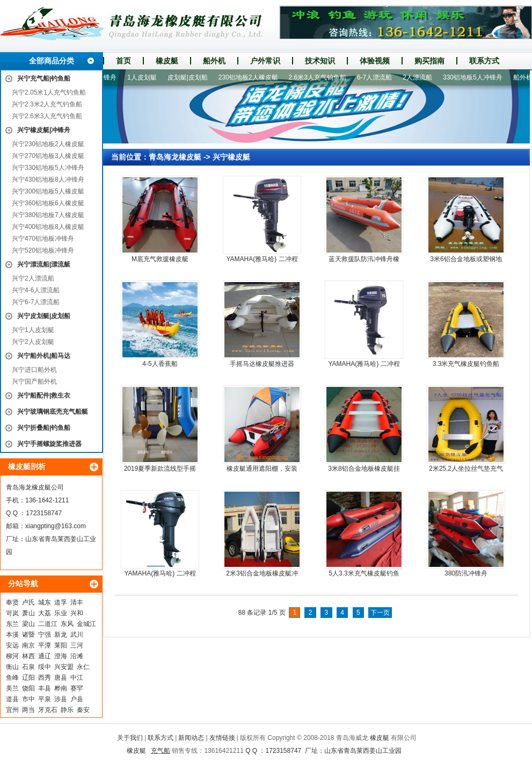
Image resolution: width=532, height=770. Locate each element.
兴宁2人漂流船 (33, 278)
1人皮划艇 (145, 77)
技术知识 (320, 61)
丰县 (45, 688)
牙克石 (48, 710)
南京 (28, 645)
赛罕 (77, 688)
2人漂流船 (421, 77)
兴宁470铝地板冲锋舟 (43, 239)
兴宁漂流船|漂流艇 (44, 264)
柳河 (12, 656)
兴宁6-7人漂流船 (36, 302)
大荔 (45, 613)
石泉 (28, 667)
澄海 (61, 656)
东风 (67, 624)
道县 (12, 699)
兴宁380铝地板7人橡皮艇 (48, 215)
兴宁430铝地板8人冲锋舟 (48, 179)
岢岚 (12, 613)
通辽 (45, 656)
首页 (123, 61)
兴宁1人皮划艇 (33, 330)
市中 (28, 699)
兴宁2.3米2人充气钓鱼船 (47, 104)
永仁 (83, 667)
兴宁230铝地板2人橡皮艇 (48, 144)
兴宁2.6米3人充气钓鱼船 (47, 116)
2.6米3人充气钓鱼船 (321, 77)
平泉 (45, 699)
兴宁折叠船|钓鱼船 (44, 428)
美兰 (12, 688)
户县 (77, 699)
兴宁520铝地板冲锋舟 (43, 250)
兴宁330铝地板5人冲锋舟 (48, 168)
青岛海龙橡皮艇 (175, 157)
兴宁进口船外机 (34, 370)
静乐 (67, 710)
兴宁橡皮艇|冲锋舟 (44, 130)
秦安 (83, 710)
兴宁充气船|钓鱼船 (44, 78)
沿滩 (77, 656)
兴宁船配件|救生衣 (44, 395)
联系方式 (484, 61)
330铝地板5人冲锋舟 (476, 77)
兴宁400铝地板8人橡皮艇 (48, 227)
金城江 (86, 624)
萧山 (28, 613)
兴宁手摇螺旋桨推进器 (49, 444)
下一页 (380, 613)
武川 (77, 635)
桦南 (61, 688)
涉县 (61, 699)
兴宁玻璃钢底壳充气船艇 (53, 412)
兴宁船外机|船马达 (44, 356)
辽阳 (28, 678)
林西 (28, 656)
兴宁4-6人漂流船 (36, 290)
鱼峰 (12, 678)
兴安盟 (64, 667)
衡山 (12, 667)
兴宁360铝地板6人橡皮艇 (48, 203)
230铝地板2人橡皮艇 (252, 77)
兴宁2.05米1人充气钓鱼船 (49, 92)
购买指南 (429, 61)
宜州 (12, 710)
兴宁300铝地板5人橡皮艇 (48, 191)
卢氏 (28, 602)
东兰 (12, 624)
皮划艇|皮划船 (191, 77)
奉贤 (12, 602)
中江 (77, 678)
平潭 (45, 645)
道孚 (61, 602)
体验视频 (375, 61)
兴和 (77, 613)
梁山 (28, 624)
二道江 (48, 624)
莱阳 (61, 645)
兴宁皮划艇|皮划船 (44, 316)
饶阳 (28, 688)
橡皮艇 (167, 61)
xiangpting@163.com (56, 526)
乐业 (61, 613)
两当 (28, 710)
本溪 (12, 635)
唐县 (61, 678)
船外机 (214, 61)
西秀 (45, 678)
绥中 (45, 667)
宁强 (45, 635)
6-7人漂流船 (378, 77)
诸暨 (28, 635)
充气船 (161, 751)
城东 (45, 602)
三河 (77, 645)
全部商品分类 (52, 61)
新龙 (61, 635)
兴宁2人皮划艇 (33, 342)
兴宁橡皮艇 (231, 157)
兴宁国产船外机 (34, 382)
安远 (12, 645)
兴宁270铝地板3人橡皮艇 (48, 156)
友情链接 (222, 738)
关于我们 (130, 738)
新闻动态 (191, 738)
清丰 (77, 602)
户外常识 (265, 61)
